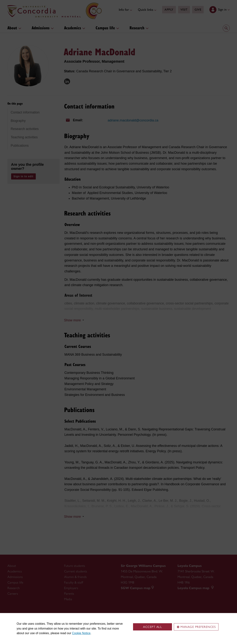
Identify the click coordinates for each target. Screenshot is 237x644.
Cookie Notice (81, 633)
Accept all (153, 627)
